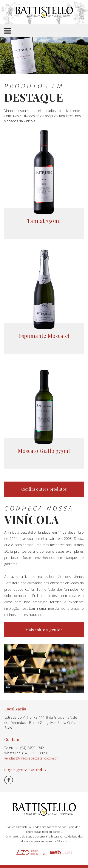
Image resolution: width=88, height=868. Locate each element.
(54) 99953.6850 (35, 753)
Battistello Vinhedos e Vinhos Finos (44, 12)
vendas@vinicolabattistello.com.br (31, 758)
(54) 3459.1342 (32, 748)
